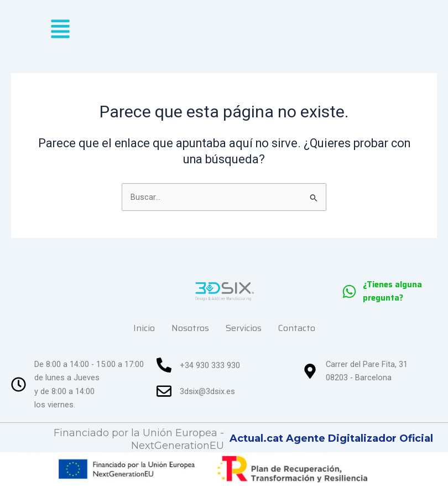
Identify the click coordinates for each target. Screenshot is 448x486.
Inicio (144, 328)
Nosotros (190, 328)
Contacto (297, 328)
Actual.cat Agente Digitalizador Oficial (331, 438)
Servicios (244, 328)
